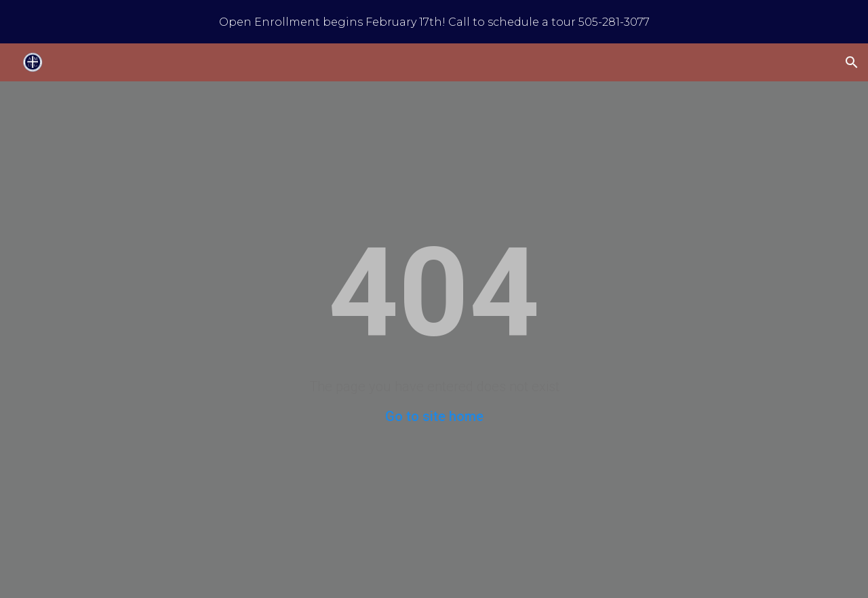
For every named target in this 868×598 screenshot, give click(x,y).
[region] (434, 22)
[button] (852, 62)
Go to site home (434, 416)
